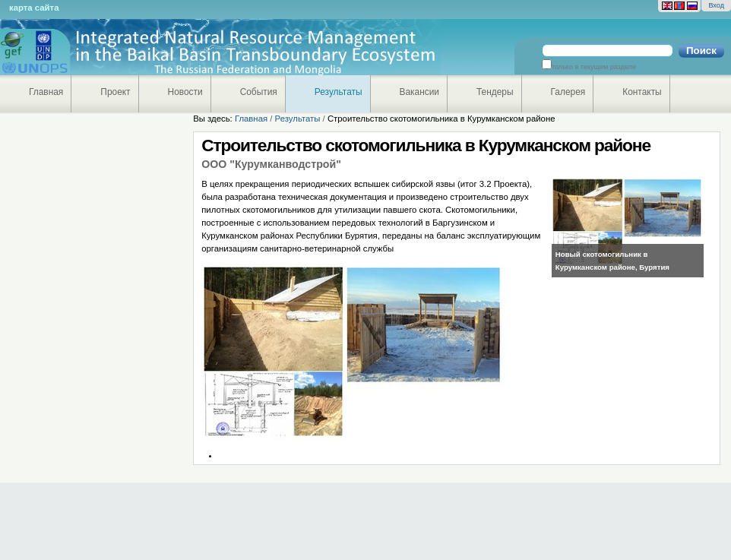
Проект (115, 92)
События (259, 92)
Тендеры (495, 92)
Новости (185, 92)
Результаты (339, 92)
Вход (716, 5)
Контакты (642, 92)
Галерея (568, 92)
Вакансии (420, 92)
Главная (46, 92)
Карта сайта (34, 8)
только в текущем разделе (594, 67)
